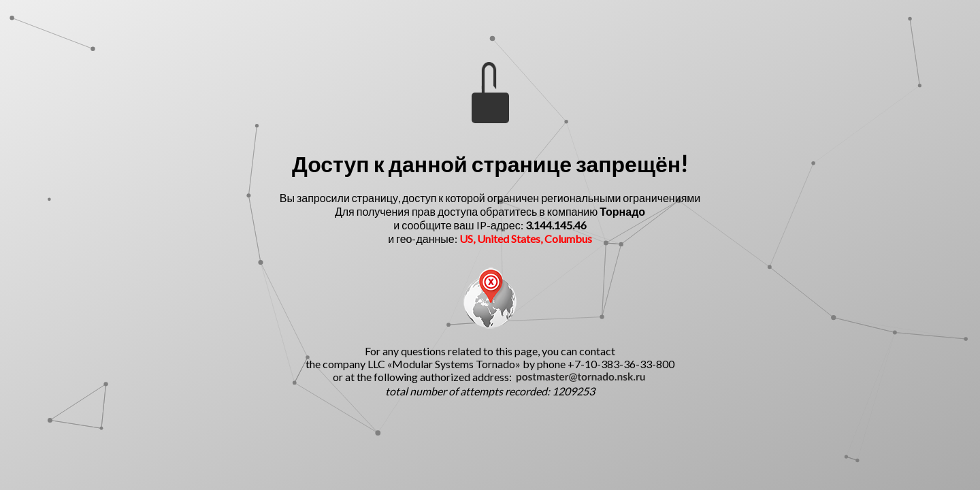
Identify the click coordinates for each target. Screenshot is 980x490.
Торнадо (622, 211)
